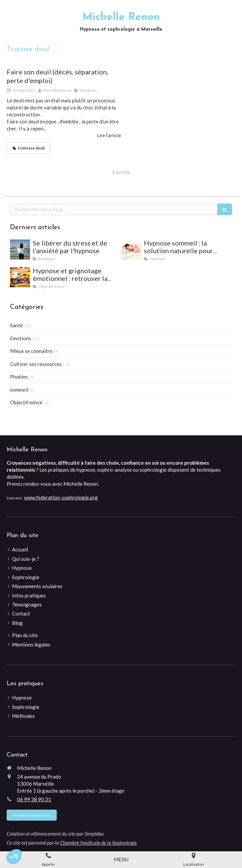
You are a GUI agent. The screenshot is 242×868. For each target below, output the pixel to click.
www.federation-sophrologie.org (61, 497)
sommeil (19, 390)
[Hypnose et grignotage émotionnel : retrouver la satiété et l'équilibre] (20, 277)
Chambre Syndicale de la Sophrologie (98, 843)
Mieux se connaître (31, 351)
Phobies (19, 377)
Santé (16, 325)
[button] (14, 857)
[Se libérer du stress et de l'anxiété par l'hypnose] (20, 250)
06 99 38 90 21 (34, 799)
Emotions (21, 338)
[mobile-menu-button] (121, 859)
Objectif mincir (26, 402)
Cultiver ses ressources (36, 364)
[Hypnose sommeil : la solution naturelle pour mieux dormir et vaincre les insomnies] (131, 250)
